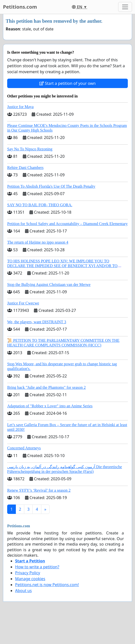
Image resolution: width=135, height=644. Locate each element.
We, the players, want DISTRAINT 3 (37, 322)
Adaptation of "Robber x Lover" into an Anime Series (50, 406)
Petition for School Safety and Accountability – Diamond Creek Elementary (67, 224)
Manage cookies (30, 579)
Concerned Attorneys (24, 448)
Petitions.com (20, 7)
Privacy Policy (28, 573)
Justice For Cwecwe (23, 303)
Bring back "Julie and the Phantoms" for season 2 (46, 387)
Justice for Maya (20, 107)
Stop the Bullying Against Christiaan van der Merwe (49, 285)
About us (23, 591)
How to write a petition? (37, 567)
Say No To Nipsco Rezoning (30, 149)
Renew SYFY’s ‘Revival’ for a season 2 (39, 490)
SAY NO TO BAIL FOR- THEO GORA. (40, 205)
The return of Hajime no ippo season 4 (38, 242)
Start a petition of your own (67, 83)
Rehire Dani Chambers (25, 168)
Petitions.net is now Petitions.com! (47, 585)
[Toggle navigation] (125, 7)
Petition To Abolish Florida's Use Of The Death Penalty (51, 186)
